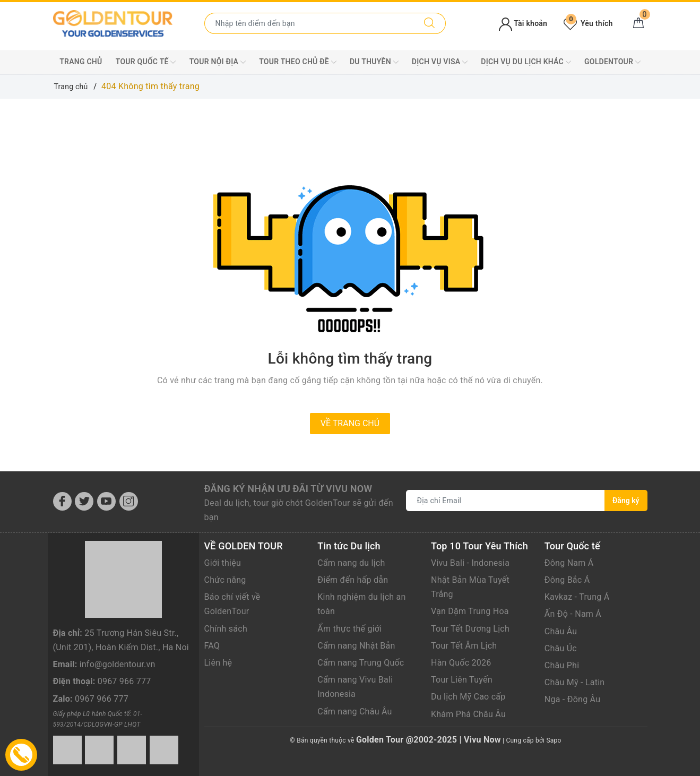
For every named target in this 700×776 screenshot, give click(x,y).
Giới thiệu (223, 563)
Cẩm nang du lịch (351, 563)
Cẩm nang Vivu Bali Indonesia (355, 687)
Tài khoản (523, 23)
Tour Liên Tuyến (462, 680)
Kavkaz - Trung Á (577, 597)
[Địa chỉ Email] (506, 501)
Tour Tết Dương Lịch (470, 629)
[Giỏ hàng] (638, 23)
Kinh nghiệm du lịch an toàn (361, 604)
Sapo (554, 740)
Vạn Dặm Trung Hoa (470, 611)
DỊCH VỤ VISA (440, 62)
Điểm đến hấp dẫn (353, 580)
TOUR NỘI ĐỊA (218, 62)
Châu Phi (562, 665)
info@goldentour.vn (118, 664)
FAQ (212, 646)
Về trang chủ (350, 423)
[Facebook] (62, 501)
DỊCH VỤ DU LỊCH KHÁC (526, 62)
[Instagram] (129, 501)
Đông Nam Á (569, 563)
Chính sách (226, 629)
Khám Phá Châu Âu (468, 714)
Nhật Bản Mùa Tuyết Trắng (470, 587)
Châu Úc (561, 648)
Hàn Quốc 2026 (461, 663)
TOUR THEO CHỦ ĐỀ (298, 62)
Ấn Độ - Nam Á (573, 614)
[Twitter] (84, 501)
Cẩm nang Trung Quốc (361, 663)
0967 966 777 (124, 681)
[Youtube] (106, 501)
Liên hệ (218, 663)
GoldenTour (612, 62)
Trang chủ (81, 62)
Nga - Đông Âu (573, 699)
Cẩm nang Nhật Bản (356, 646)
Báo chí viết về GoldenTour (232, 604)
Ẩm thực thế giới (349, 629)
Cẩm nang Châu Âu (355, 712)
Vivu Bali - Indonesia (470, 563)
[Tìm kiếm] (430, 23)
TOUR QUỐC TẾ (146, 62)
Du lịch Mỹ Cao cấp (468, 697)
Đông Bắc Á (567, 580)
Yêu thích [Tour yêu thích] (588, 23)
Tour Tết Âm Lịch (464, 646)
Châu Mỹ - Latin (575, 682)
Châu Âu (561, 631)
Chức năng (225, 580)
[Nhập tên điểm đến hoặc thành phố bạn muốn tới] (309, 23)
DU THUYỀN (374, 62)
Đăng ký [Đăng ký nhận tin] (626, 501)
